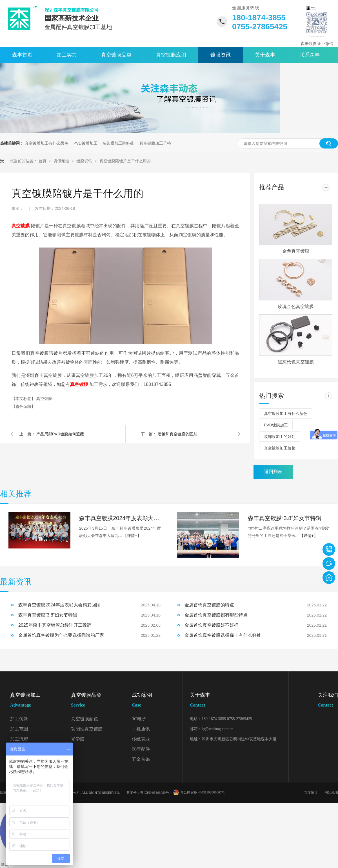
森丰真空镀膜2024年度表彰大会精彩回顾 (120, 518)
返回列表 (273, 472)
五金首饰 (141, 759)
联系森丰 (310, 55)
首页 (43, 161)
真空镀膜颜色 (84, 719)
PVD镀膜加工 (85, 143)
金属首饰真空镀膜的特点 (209, 605)
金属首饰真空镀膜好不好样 (212, 625)
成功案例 (157, 701)
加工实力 (67, 55)
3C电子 (139, 719)
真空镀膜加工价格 (155, 143)
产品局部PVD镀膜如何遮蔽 (60, 434)
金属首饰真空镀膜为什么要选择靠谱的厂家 (61, 635)
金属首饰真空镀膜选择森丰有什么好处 (223, 635)
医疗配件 (141, 749)
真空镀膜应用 (171, 55)
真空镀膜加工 (35, 701)
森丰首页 (22, 55)
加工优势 (19, 719)
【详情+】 (132, 536)
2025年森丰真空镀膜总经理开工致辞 (55, 625)
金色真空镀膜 (296, 251)
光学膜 (78, 739)
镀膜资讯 (221, 55)
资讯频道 (62, 161)
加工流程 (19, 739)
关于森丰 (265, 55)
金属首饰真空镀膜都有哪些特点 (216, 615)
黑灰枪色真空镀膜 (296, 362)
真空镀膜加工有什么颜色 (46, 143)
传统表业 (141, 739)
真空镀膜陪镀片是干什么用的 (125, 161)
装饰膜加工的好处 (118, 143)
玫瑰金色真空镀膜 (296, 306)
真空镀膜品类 (116, 55)
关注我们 (328, 701)
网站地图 (331, 793)
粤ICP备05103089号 (154, 793)
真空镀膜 (44, 399)
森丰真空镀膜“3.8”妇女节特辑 (285, 518)
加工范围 (19, 729)
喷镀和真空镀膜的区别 (177, 434)
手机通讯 (141, 729)
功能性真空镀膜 (87, 729)
